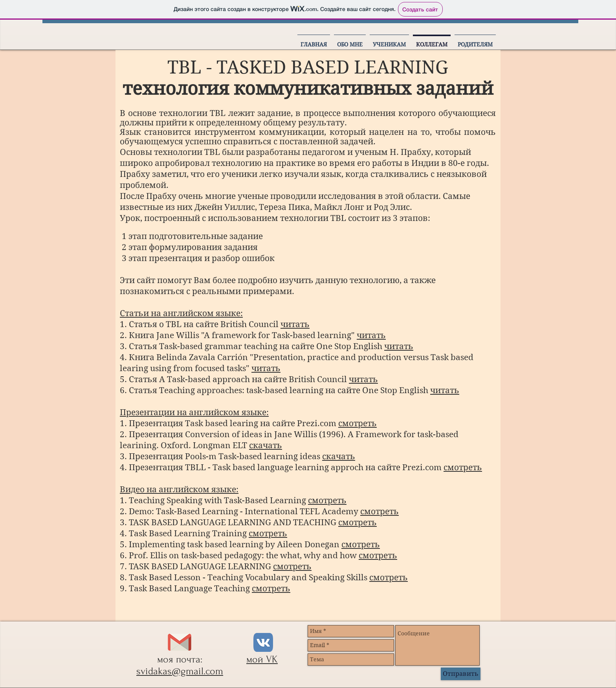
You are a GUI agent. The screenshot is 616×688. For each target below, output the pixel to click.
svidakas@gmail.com (180, 671)
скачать (266, 445)
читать (295, 324)
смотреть (357, 423)
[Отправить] (461, 674)
